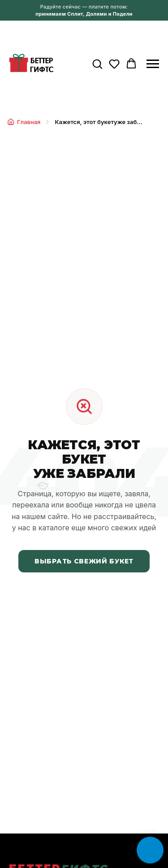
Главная (24, 122)
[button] (97, 64)
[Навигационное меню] (153, 64)
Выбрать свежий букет (84, 561)
